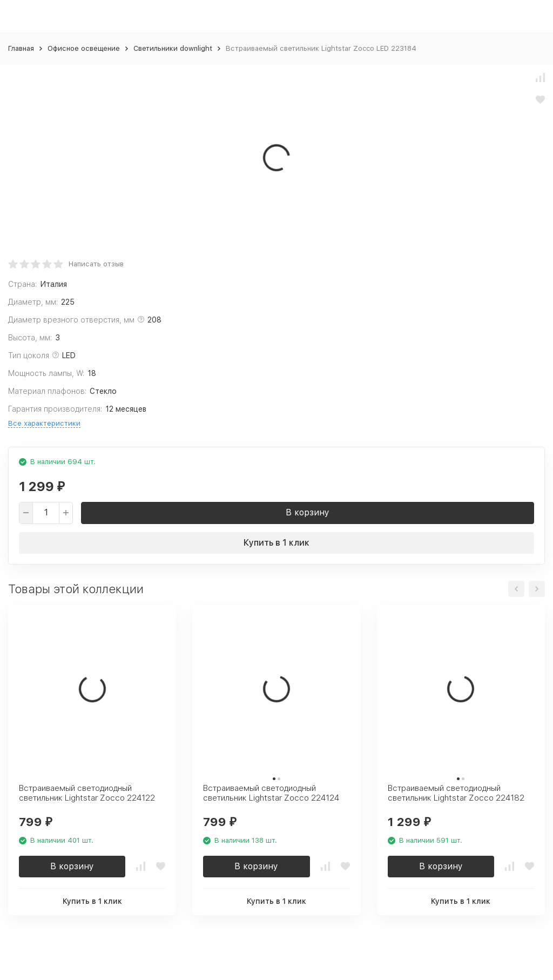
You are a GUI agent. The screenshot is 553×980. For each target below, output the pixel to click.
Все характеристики (44, 423)
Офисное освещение (84, 48)
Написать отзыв (96, 264)
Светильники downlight (173, 48)
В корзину (308, 512)
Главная (21, 48)
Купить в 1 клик (276, 543)
